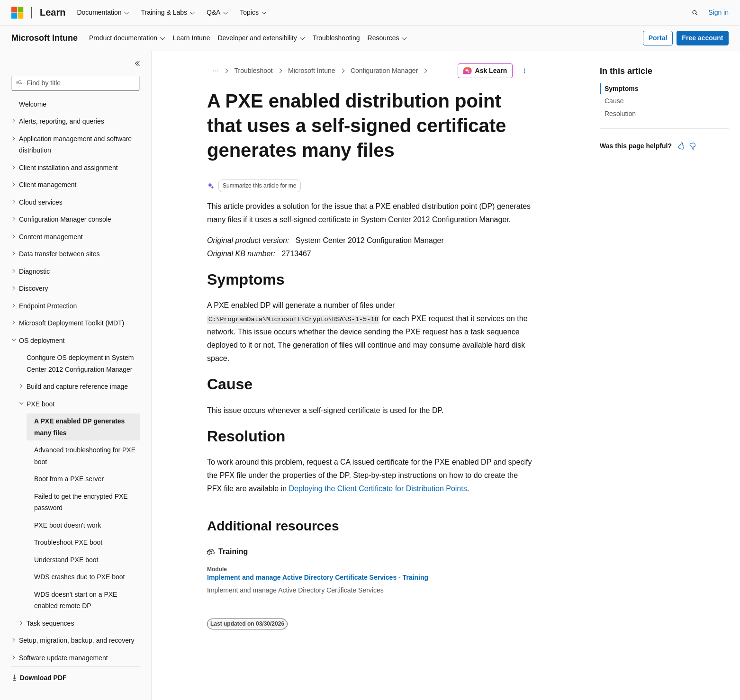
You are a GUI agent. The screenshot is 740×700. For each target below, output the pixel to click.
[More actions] (525, 71)
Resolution (620, 114)
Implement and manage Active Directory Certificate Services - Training (318, 577)
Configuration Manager (384, 71)
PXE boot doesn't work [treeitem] (68, 503)
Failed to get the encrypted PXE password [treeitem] (81, 480)
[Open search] (695, 13)
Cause (614, 101)
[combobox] (76, 83)
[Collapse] (137, 63)
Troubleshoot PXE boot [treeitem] (68, 521)
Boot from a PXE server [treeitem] (69, 457)
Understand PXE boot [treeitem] (66, 538)
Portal (658, 38)
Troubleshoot (254, 71)
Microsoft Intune (312, 71)
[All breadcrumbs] (215, 71)
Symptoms (622, 89)
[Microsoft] (18, 13)
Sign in (718, 12)
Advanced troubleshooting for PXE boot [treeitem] (85, 434)
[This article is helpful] (681, 146)
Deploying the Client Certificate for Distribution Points (378, 489)
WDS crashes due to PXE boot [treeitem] (79, 555)
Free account (702, 38)
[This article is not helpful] (693, 146)
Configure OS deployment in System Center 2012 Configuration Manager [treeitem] (80, 342)
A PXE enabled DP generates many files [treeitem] (79, 405)
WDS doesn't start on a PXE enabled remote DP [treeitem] (76, 579)
